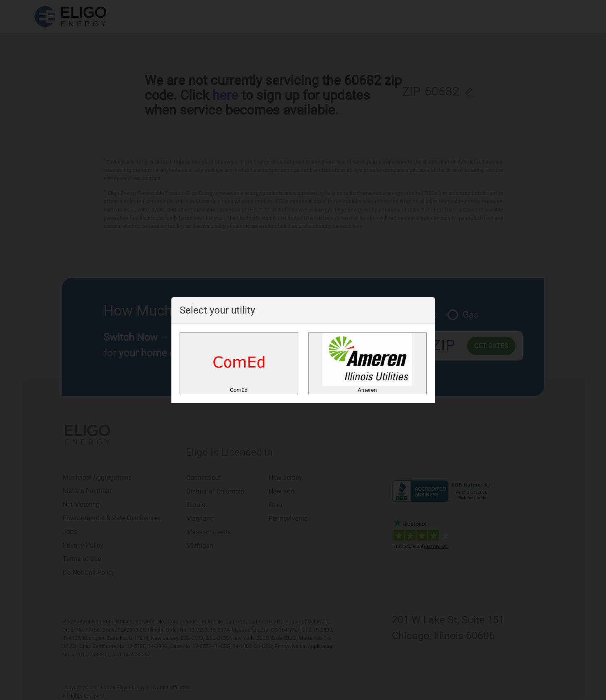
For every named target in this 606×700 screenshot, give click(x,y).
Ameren (367, 363)
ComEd (239, 363)
